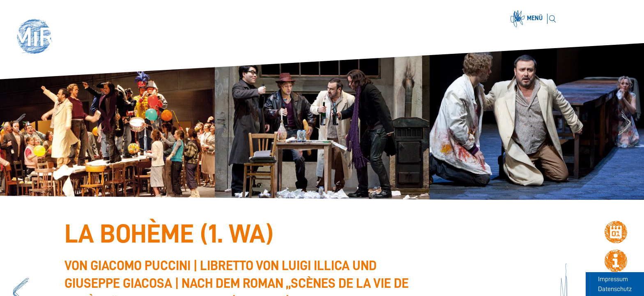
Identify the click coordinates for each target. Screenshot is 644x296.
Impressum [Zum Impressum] (613, 279)
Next (626, 124)
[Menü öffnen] (528, 19)
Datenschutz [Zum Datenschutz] (615, 289)
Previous (18, 124)
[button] (38, 38)
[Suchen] (552, 19)
